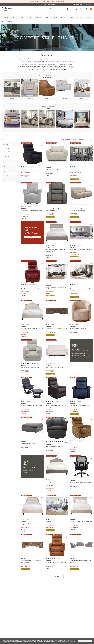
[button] (60, 9)
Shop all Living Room (47, 77)
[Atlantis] (64, 89)
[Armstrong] (30, 89)
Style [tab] (4, 180)
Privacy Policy (57, 642)
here (74, 642)
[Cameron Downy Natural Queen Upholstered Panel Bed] (81, 520)
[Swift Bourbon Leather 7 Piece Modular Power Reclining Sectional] (32, 559)
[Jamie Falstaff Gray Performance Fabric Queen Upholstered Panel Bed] (57, 482)
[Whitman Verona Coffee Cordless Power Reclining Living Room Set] (81, 287)
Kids (47, 17)
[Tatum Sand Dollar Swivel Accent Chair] (81, 326)
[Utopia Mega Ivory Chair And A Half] (57, 167)
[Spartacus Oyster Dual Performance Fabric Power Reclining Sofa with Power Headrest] (81, 207)
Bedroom (6, 17)
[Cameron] (30, 120)
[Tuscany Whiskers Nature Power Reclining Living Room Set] (81, 559)
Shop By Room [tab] (6, 144)
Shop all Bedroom (47, 108)
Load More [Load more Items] (57, 576)
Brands (88, 17)
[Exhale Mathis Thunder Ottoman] (32, 441)
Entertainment (38, 17)
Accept (85, 641)
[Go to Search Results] (51, 9)
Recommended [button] (81, 139)
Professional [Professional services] (36, 14)
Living (14, 17)
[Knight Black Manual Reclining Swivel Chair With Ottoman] (32, 404)
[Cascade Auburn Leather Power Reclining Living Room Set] (57, 285)
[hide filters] (5, 139)
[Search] (35, 9)
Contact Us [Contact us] (90, 4)
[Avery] (12, 120)
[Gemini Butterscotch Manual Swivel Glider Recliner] (57, 560)
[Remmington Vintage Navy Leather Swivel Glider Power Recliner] (81, 404)
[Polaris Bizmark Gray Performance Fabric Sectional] (81, 248)
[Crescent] (82, 120)
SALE (80, 17)
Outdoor (55, 17)
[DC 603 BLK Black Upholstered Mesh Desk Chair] (81, 480)
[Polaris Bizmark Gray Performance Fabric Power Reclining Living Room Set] (81, 169)
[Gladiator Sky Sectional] (57, 521)
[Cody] (64, 120)
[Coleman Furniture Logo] (7, 10)
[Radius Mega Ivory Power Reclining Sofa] (57, 366)
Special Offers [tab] (6, 176)
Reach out (25, 472)
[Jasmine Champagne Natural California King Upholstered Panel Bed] (32, 521)
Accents (63, 17)
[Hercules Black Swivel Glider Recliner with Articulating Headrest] (32, 169)
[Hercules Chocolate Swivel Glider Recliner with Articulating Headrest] (57, 404)
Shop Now (32, 237)
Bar (30, 17)
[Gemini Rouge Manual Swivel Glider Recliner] (32, 287)
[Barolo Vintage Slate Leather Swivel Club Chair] (57, 444)
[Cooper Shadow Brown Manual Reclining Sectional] (57, 326)
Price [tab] (4, 171)
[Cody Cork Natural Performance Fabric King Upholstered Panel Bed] (57, 248)
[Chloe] (47, 120)
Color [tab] (4, 167)
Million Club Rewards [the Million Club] (47, 14)
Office (71, 17)
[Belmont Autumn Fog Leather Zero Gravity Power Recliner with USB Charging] (57, 207)
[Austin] (82, 89)
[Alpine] (12, 89)
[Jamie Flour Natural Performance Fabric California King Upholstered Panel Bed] (32, 326)
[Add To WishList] (42, 146)
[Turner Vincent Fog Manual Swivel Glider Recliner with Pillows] (32, 209)
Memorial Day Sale (25, 175)
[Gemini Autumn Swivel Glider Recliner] (81, 443)
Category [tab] (5, 162)
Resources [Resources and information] (59, 14)
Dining (22, 17)
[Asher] (47, 89)
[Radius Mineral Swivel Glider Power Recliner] (32, 366)
